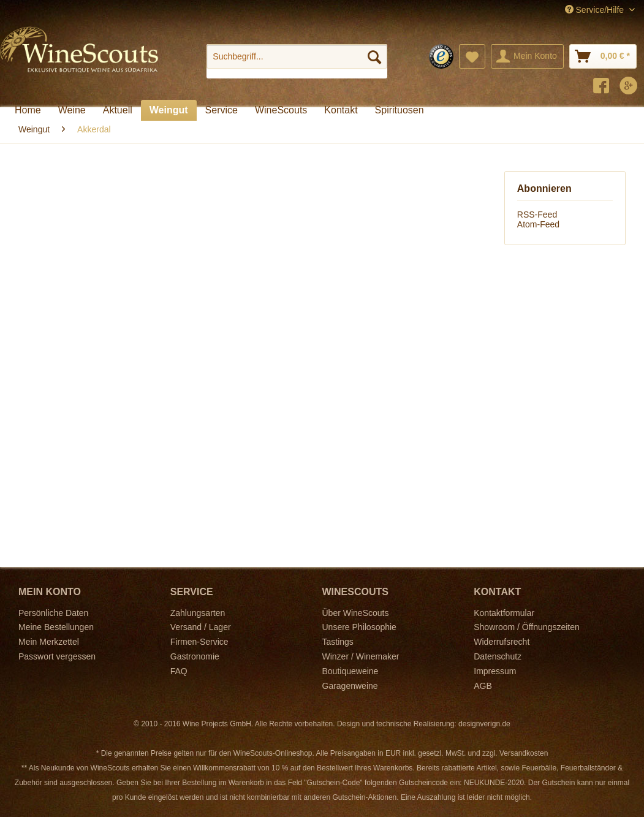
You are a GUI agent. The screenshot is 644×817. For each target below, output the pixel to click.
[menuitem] (297, 61)
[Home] (28, 110)
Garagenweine (350, 686)
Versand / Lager (201, 627)
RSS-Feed (537, 215)
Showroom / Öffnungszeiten (527, 627)
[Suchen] (374, 56)
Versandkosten (524, 753)
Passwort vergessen (57, 656)
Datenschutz (498, 656)
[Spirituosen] (400, 110)
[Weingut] (169, 110)
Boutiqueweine (350, 671)
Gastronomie (195, 656)
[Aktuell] (118, 110)
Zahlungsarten (198, 613)
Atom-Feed (538, 224)
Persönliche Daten (53, 613)
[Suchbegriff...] (297, 56)
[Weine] (72, 110)
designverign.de (484, 724)
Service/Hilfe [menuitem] (596, 10)
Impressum (495, 671)
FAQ (179, 671)
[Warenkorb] (603, 56)
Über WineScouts (356, 613)
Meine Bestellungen (56, 627)
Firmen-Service (199, 642)
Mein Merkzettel (49, 642)
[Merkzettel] (472, 56)
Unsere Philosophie (359, 627)
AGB (483, 686)
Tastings (338, 642)
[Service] (222, 110)
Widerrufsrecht (502, 642)
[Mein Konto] (527, 56)
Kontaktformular (504, 613)
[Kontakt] (341, 110)
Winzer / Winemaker (361, 656)
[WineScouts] (281, 110)
